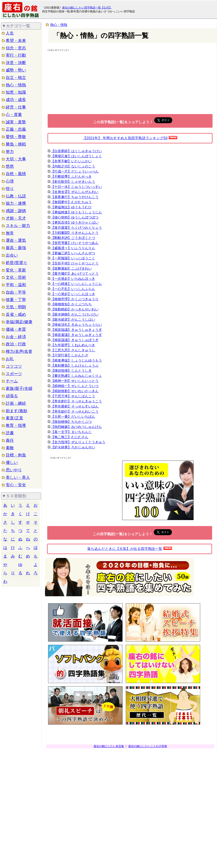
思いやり (14, 470)
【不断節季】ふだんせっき (71, 177)
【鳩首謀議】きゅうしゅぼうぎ (75, 340)
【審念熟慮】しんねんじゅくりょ (76, 376)
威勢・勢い (16, 70)
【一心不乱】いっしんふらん (73, 289)
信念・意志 (16, 48)
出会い (12, 255)
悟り (10, 189)
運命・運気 (16, 240)
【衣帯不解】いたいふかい (71, 161)
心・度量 (14, 115)
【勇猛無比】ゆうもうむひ (71, 207)
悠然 (10, 166)
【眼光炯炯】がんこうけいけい (75, 314)
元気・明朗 (16, 307)
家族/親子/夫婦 (19, 388)
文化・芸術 (16, 277)
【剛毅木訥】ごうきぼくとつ (73, 238)
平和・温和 (16, 285)
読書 (10, 433)
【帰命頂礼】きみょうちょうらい (76, 325)
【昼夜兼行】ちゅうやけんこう (75, 197)
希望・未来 (16, 41)
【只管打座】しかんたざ (70, 355)
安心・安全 (16, 485)
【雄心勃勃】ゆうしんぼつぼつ (75, 217)
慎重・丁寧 (16, 300)
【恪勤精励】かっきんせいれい (75, 309)
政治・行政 (16, 344)
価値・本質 (16, 329)
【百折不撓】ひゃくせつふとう (75, 263)
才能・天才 (16, 218)
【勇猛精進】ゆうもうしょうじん (76, 212)
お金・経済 (16, 337)
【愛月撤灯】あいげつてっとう (75, 274)
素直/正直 (14, 418)
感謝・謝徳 (16, 211)
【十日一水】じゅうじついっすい (76, 187)
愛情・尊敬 (16, 137)
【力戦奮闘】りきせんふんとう (75, 233)
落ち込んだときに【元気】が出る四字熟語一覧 (125, 549)
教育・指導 (16, 425)
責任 (10, 440)
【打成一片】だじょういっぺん (75, 171)
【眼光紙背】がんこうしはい (73, 320)
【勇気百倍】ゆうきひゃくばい (75, 222)
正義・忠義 (16, 129)
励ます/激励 (16, 411)
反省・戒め (16, 314)
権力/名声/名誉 (19, 351)
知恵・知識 (16, 92)
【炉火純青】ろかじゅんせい (73, 447)
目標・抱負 (16, 455)
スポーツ (14, 374)
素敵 (10, 448)
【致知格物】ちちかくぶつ (71, 422)
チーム (12, 381)
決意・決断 (16, 63)
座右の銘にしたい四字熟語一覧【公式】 (87, 8)
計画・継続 (16, 403)
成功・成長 (16, 100)
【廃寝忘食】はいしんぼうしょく (76, 156)
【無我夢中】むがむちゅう (71, 202)
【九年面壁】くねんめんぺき (73, 345)
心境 (10, 181)
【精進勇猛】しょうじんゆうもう (76, 360)
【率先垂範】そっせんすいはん (75, 406)
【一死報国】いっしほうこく (73, 258)
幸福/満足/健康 (19, 322)
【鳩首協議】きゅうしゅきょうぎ (76, 330)
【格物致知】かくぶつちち (71, 304)
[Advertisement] (83, 83)
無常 (10, 233)
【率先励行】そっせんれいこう (75, 411)
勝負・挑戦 (16, 144)
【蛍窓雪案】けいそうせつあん (75, 243)
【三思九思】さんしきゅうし (73, 350)
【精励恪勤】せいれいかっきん (75, 391)
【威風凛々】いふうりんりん (73, 248)
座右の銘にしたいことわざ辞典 (148, 746)
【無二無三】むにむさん (70, 437)
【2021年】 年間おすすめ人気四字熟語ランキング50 (125, 138)
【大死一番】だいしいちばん (73, 417)
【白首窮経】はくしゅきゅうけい (76, 151)
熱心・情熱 (16, 85)
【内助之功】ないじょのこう (73, 166)
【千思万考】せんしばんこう (73, 396)
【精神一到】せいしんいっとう (75, 381)
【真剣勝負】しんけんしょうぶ (75, 365)
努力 (10, 152)
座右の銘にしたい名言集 (109, 746)
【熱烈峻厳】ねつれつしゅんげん (76, 427)
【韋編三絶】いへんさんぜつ (73, 253)
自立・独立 (16, 78)
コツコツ (14, 366)
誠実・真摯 (16, 122)
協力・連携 (16, 203)
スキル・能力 (18, 226)
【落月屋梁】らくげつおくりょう (76, 228)
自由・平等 (16, 292)
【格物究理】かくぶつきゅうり (75, 299)
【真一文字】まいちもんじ (71, 432)
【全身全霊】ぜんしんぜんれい (75, 192)
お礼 (10, 359)
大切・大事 (16, 159)
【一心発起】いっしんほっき (73, 294)
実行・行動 (16, 55)
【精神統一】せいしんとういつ (75, 386)
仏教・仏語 (16, 196)
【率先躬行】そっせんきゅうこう (76, 401)
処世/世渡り (16, 263)
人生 (10, 33)
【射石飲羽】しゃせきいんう (73, 182)
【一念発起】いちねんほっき (73, 279)
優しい (12, 463)
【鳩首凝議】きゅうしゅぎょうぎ (76, 335)
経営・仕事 (16, 107)
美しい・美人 (18, 477)
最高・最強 (16, 248)
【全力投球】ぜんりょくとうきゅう (78, 442)
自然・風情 (16, 174)
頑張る (12, 396)
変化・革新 (16, 270)
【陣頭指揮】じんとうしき (71, 371)
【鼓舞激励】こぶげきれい (71, 268)
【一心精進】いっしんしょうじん (76, 284)
